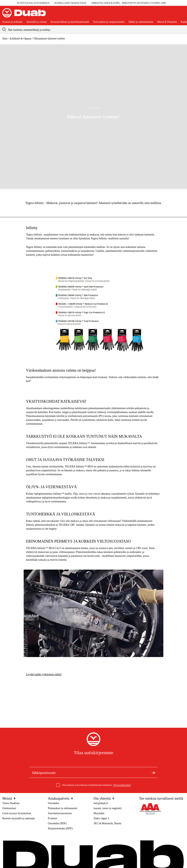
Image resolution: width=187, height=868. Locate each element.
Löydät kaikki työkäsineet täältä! (44, 674)
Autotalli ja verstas (36, 22)
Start (5, 39)
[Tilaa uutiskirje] (153, 772)
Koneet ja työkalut (12, 22)
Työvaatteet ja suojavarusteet (109, 22)
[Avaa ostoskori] (182, 14)
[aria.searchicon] (4, 29)
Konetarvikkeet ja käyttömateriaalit (70, 22)
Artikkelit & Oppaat (20, 39)
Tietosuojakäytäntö (122, 785)
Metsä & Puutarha (167, 22)
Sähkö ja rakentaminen (141, 22)
